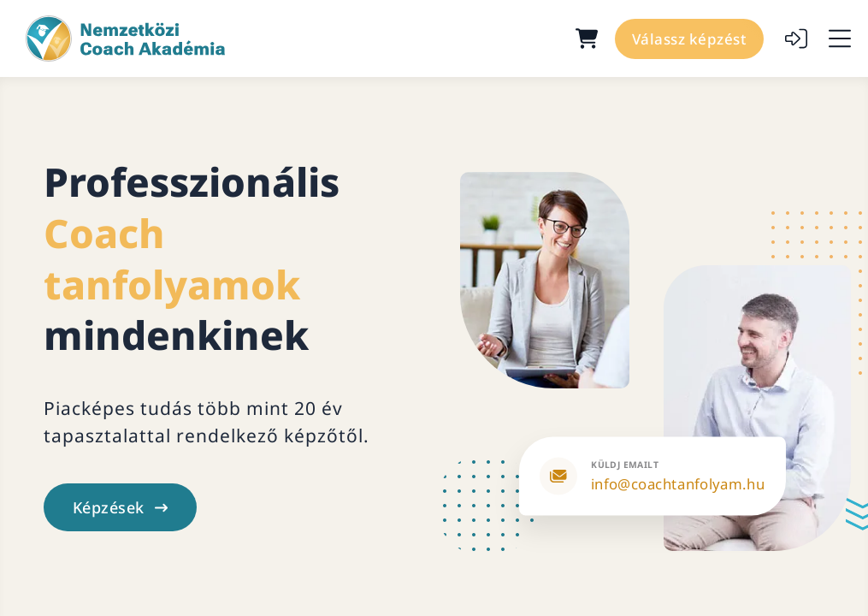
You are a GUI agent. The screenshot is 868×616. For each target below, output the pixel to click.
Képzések (120, 507)
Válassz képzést (690, 39)
